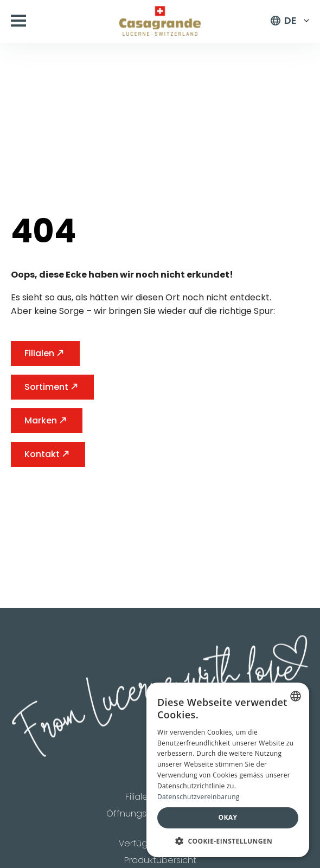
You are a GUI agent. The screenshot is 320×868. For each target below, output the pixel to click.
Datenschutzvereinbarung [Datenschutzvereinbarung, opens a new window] (199, 797)
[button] (228, 841)
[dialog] (228, 770)
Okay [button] (228, 817)
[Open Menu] (18, 21)
